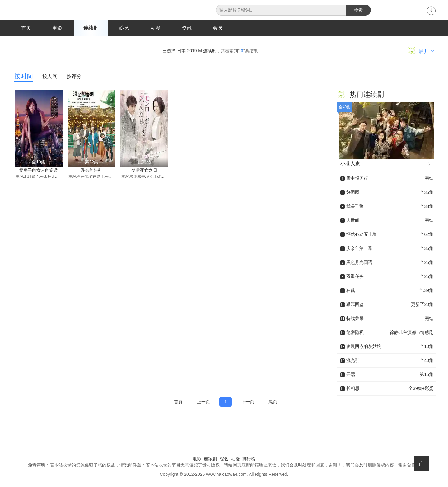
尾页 (273, 402)
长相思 (387, 389)
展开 (422, 51)
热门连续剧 (367, 95)
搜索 (358, 10)
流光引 (387, 361)
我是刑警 (387, 207)
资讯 (187, 28)
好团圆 (387, 193)
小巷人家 (386, 164)
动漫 (156, 28)
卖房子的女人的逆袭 (39, 171)
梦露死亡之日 (144, 171)
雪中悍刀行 (387, 179)
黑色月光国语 (387, 263)
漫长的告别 (91, 171)
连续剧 (91, 28)
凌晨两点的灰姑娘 (387, 347)
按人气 (50, 77)
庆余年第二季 (387, 249)
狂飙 (387, 291)
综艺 (124, 28)
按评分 (74, 77)
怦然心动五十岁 (387, 235)
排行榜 (249, 459)
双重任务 (387, 277)
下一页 (248, 402)
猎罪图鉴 (387, 305)
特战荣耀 (387, 319)
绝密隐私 (387, 333)
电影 (57, 28)
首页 (26, 28)
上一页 (203, 402)
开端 (387, 375)
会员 (218, 28)
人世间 (387, 221)
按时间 (24, 77)
